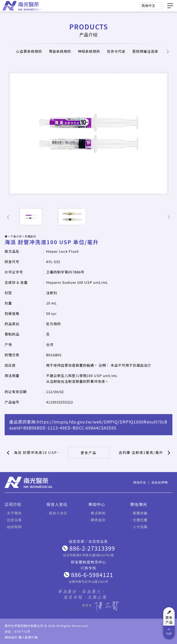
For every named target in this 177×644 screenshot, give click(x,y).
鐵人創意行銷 (28, 637)
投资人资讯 (57, 504)
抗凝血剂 (30, 236)
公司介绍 (13, 504)
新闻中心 (97, 504)
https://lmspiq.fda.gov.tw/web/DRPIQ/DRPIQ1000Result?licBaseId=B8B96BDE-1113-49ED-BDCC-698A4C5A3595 (88, 425)
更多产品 (88, 453)
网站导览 (140, 482)
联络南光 (139, 504)
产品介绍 (16, 236)
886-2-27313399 (92, 548)
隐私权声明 (160, 482)
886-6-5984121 (92, 574)
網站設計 (11, 637)
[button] (168, 51)
